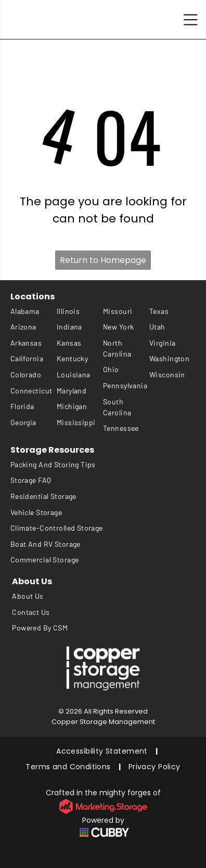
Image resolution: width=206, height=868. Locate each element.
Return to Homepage (103, 260)
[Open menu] (191, 20)
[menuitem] (34, 311)
